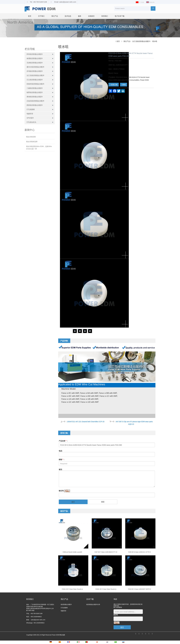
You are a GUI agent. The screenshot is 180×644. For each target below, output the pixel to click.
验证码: (61, 491)
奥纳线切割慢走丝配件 (35, 97)
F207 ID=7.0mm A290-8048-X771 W (106, 552)
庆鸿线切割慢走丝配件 (35, 71)
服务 (80, 16)
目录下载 (90, 599)
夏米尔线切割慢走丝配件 (35, 67)
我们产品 (55, 16)
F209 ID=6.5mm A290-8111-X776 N (139, 552)
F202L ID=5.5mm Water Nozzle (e (72, 589)
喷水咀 (155, 41)
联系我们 (105, 16)
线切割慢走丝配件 (66, 605)
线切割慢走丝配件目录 (93, 605)
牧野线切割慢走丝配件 (35, 92)
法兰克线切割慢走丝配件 (141, 41)
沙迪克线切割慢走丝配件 (35, 101)
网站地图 (62, 635)
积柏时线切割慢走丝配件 (35, 84)
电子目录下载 (120, 16)
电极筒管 (30, 114)
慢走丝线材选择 (32, 142)
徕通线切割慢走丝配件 (35, 58)
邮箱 (124, 85)
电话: (61, 451)
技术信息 (68, 16)
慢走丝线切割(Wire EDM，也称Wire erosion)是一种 (39, 148)
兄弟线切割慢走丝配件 (35, 63)
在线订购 (114, 85)
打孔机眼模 (31, 109)
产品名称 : (63, 441)
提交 (73, 502)
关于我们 (41, 16)
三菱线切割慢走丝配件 (35, 88)
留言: (61, 469)
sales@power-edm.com (38, 620)
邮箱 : (62, 459)
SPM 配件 (30, 118)
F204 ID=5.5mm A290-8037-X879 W (139, 589)
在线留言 (91, 16)
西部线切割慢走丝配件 (35, 105)
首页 (30, 16)
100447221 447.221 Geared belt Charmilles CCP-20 (86, 422)
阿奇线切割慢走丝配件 (35, 54)
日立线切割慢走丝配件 (35, 80)
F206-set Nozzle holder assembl (72, 552)
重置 (103, 502)
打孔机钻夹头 (31, 122)
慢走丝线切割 (31, 137)
